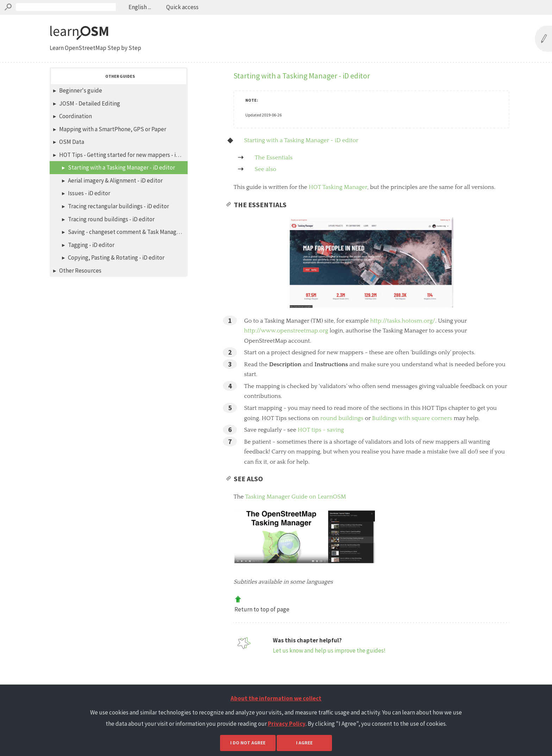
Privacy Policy (287, 724)
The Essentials (274, 158)
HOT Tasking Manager (338, 187)
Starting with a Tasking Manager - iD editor (301, 140)
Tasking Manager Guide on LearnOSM (296, 507)
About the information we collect (276, 698)
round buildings (342, 429)
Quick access (182, 7)
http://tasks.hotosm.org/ (403, 331)
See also (265, 169)
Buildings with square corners (412, 429)
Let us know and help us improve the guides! (329, 661)
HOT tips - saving (321, 440)
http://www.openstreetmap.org (286, 341)
